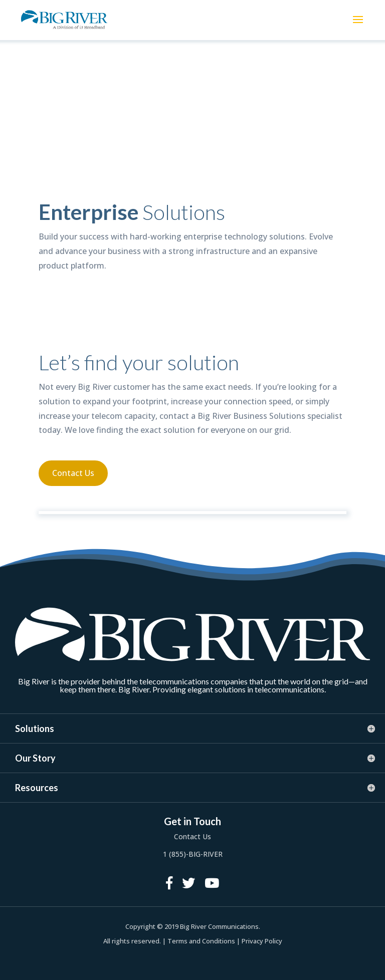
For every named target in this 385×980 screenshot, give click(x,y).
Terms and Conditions (201, 941)
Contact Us (73, 473)
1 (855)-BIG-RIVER (193, 854)
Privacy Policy (262, 941)
